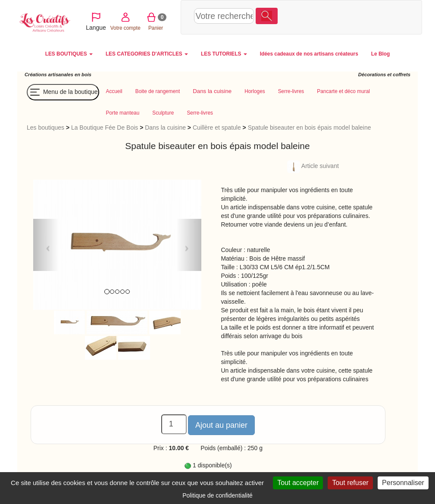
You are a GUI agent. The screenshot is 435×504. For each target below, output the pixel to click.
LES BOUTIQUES (69, 54)
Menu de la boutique (63, 92)
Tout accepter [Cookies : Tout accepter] (298, 483)
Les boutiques (45, 128)
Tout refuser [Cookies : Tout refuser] (350, 483)
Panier (364, 17)
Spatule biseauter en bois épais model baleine (310, 128)
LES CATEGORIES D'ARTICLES (147, 54)
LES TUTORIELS (224, 54)
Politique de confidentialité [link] (217, 495)
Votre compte (333, 17)
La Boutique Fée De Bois (105, 128)
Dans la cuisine (165, 128)
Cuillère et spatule (217, 128)
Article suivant (313, 166)
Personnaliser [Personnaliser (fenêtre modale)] (403, 483)
